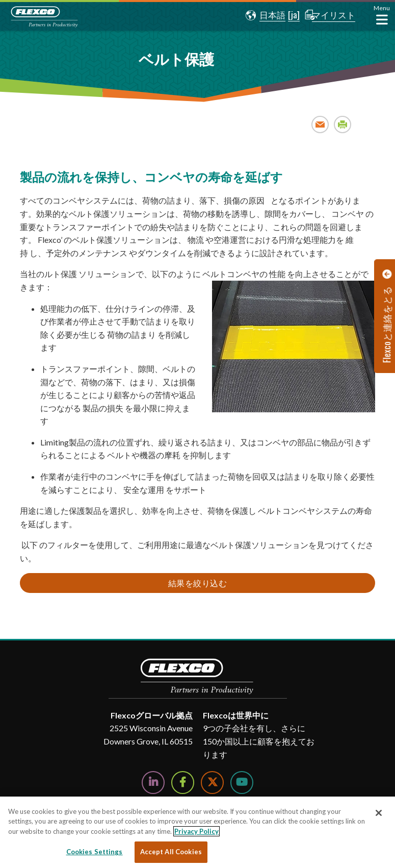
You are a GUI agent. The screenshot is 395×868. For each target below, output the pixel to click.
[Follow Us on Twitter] (212, 783)
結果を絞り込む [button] (198, 583)
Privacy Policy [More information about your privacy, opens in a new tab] (196, 831)
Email (320, 124)
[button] (260, 15)
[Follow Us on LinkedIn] (153, 783)
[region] (197, 832)
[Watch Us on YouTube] (242, 783)
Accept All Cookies (171, 852)
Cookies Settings (95, 852)
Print (343, 124)
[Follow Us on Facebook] (183, 783)
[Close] (379, 813)
